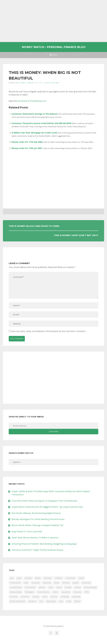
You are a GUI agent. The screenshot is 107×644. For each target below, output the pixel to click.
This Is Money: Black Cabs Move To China (34, 226)
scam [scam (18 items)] (45, 597)
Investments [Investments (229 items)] (30, 587)
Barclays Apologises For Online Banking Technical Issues (38, 519)
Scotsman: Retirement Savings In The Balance (35, 114)
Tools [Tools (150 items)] (69, 601)
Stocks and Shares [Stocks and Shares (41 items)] (17, 601)
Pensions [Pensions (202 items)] (77, 592)
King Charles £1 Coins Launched (27, 531)
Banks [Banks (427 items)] (38, 578)
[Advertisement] (53, 21)
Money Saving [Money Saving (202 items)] (16, 592)
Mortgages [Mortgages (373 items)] (30, 592)
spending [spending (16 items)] (76, 597)
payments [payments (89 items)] (66, 592)
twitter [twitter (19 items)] (77, 601)
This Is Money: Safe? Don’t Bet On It (76, 235)
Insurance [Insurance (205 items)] (86, 583)
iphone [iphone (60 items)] (42, 587)
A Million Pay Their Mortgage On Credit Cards (34, 133)
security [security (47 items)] (54, 597)
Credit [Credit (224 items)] (81, 578)
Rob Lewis (38, 83)
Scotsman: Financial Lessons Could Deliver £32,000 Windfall (42, 123)
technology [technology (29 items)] (51, 601)
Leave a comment (52, 83)
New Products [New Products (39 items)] (43, 592)
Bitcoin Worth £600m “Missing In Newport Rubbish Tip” (38, 525)
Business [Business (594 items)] (48, 578)
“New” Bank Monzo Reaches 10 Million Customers (35, 538)
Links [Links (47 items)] (51, 587)
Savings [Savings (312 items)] (36, 597)
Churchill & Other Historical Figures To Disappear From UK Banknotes (44, 501)
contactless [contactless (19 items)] (70, 578)
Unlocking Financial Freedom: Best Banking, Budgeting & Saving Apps (44, 544)
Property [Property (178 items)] (14, 597)
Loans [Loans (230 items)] (59, 587)
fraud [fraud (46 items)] (56, 583)
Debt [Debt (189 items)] (26, 583)
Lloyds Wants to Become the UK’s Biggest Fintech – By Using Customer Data (47, 507)
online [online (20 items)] (56, 592)
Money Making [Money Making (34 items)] (90, 587)
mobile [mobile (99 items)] (68, 587)
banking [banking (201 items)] (28, 578)
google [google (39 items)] (76, 583)
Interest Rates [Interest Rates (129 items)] (16, 587)
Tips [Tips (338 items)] (61, 601)
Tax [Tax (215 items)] (41, 601)
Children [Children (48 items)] (58, 578)
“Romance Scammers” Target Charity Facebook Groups (37, 550)
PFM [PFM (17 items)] (87, 592)
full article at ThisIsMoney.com (32, 101)
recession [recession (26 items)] (25, 597)
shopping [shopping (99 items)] (65, 597)
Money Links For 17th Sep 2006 (27, 142)
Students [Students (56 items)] (32, 601)
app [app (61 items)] (12, 578)
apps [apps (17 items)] (19, 578)
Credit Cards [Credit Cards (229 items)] (15, 583)
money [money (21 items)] (78, 587)
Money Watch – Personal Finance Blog (54, 47)
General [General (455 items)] (66, 583)
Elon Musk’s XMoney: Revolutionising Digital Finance (36, 513)
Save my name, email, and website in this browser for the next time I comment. (49, 331)
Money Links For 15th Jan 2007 (27, 148)
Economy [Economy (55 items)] (36, 583)
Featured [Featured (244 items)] (47, 583)
